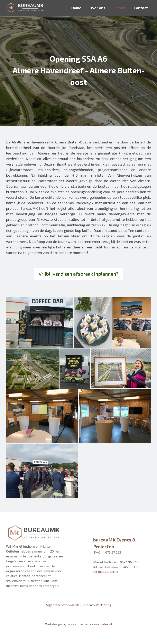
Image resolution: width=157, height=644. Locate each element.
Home (76, 8)
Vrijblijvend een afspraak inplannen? (78, 274)
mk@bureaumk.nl (106, 572)
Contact (141, 8)
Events (119, 8)
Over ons (97, 8)
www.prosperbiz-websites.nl (90, 624)
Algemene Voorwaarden (64, 605)
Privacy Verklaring (98, 605)
